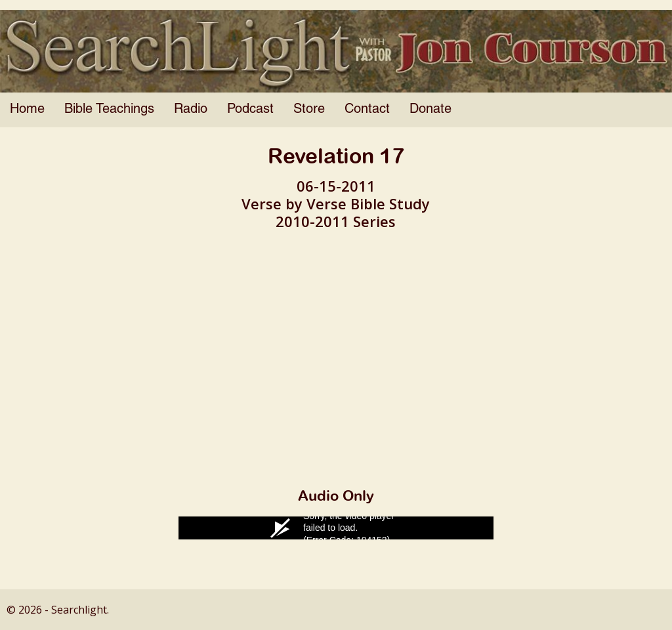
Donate (430, 110)
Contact (367, 110)
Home (27, 110)
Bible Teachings (109, 110)
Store (309, 110)
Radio (191, 110)
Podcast (250, 110)
